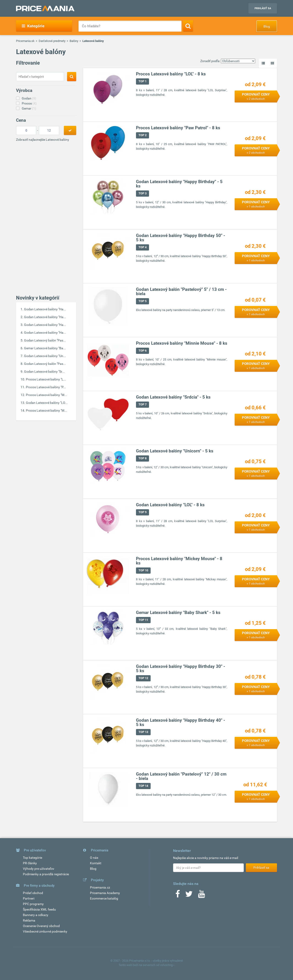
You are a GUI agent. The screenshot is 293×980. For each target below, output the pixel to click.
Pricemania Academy (105, 893)
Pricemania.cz (100, 887)
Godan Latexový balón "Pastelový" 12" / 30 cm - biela (181, 776)
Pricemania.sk (25, 41)
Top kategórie (33, 858)
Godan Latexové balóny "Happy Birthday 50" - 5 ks (180, 238)
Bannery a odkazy (36, 915)
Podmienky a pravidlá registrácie (46, 874)
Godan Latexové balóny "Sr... (44, 372)
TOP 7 (142, 405)
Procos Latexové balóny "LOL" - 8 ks (171, 74)
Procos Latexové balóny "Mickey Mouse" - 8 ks (179, 561)
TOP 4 (142, 247)
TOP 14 (143, 786)
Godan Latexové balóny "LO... (47, 403)
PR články (30, 863)
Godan (29, 98)
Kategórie (33, 26)
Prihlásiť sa (263, 8)
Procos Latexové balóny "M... (46, 395)
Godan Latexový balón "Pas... (45, 340)
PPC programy (33, 904)
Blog (267, 26)
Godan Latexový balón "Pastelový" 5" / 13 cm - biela (181, 292)
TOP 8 (142, 458)
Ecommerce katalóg (104, 898)
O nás (94, 858)
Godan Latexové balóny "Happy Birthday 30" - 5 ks (180, 669)
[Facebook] (178, 895)
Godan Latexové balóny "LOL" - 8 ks (170, 505)
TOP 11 (143, 620)
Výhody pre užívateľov (39, 869)
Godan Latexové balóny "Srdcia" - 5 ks (173, 397)
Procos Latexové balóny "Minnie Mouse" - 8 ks (182, 343)
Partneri (29, 898)
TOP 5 (142, 301)
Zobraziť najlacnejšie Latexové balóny (43, 140)
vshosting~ (167, 965)
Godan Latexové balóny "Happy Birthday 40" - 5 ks (180, 723)
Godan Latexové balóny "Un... (45, 356)
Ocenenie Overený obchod (41, 926)
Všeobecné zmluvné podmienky (45, 931)
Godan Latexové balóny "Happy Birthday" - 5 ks (179, 184)
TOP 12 (143, 678)
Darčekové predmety (52, 41)
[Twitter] (189, 895)
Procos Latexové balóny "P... (46, 387)
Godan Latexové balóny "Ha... (45, 309)
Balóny (74, 41)
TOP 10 (143, 571)
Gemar (29, 108)
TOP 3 (142, 194)
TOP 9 (142, 512)
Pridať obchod (33, 893)
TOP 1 (142, 81)
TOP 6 (142, 351)
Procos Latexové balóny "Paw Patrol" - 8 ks (178, 128)
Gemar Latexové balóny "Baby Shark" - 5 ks (178, 613)
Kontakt (96, 863)
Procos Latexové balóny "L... (46, 379)
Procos (29, 103)
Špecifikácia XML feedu (39, 909)
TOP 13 (143, 732)
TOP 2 (142, 135)
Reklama (29, 920)
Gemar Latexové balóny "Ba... (45, 348)
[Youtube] (201, 895)
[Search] (188, 26)
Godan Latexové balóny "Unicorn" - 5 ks (175, 451)
